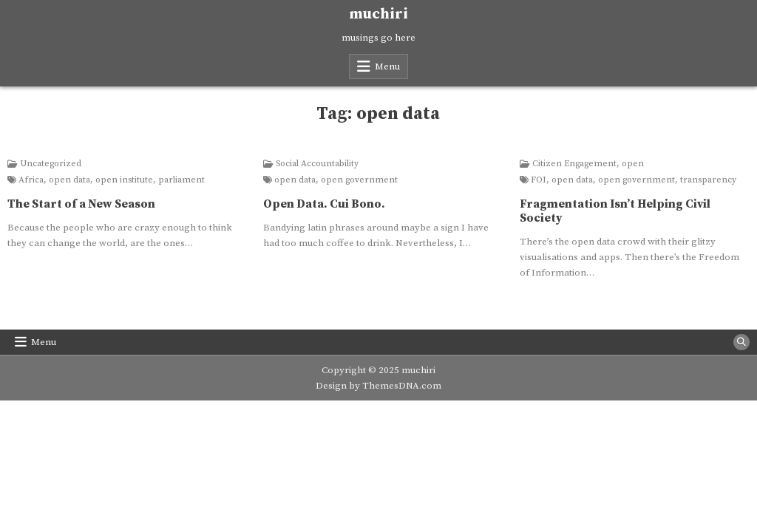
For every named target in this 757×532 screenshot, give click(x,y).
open (633, 164)
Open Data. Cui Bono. (324, 204)
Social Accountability (317, 164)
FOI (539, 180)
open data (69, 180)
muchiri (378, 14)
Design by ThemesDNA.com (378, 386)
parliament (181, 180)
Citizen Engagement (574, 164)
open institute (124, 180)
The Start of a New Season (81, 204)
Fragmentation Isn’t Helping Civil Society (615, 211)
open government (359, 180)
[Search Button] (741, 342)
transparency (708, 180)
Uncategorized (51, 164)
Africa (31, 180)
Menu (387, 66)
